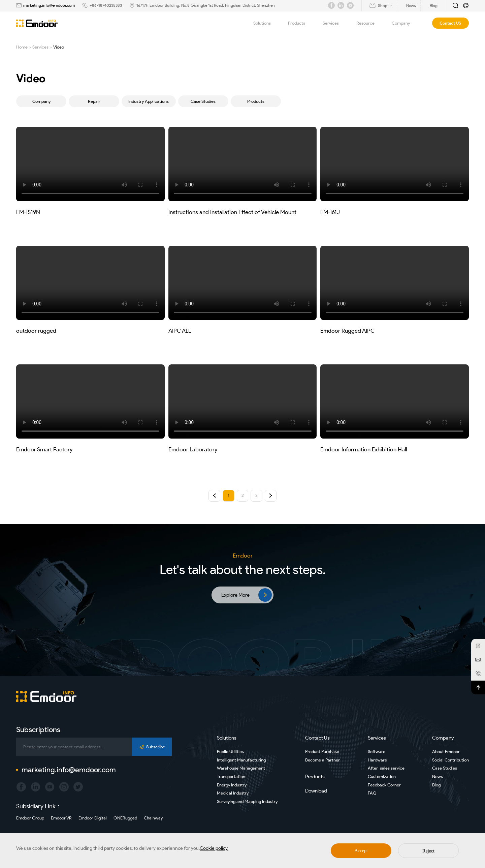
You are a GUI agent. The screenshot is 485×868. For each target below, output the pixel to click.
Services (335, 23)
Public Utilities (230, 752)
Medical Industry (233, 793)
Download (316, 791)
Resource (369, 23)
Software (377, 752)
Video (59, 47)
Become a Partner (322, 760)
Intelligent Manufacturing (241, 760)
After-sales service (386, 768)
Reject (428, 851)
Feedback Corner (384, 785)
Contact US (450, 23)
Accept (361, 851)
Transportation (231, 776)
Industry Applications (149, 101)
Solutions (266, 23)
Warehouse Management (241, 768)
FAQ (372, 793)
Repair (94, 101)
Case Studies (203, 101)
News (438, 776)
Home (22, 47)
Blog (436, 785)
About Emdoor (446, 752)
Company (405, 23)
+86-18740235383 (106, 5)
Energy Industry (232, 785)
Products (300, 23)
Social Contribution (450, 760)
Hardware (377, 760)
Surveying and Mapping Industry (247, 801)
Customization (382, 776)
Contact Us (317, 738)
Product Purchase (322, 752)
